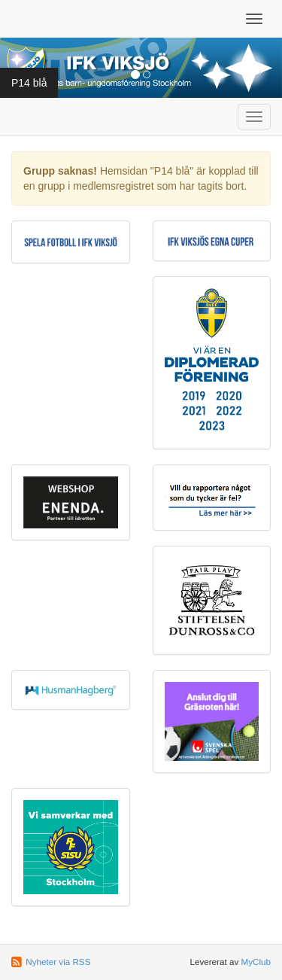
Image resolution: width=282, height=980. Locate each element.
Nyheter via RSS (58, 962)
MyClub (256, 962)
